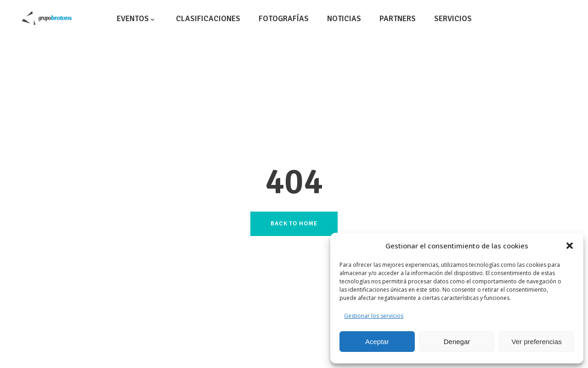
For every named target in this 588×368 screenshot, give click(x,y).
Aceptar (377, 342)
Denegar (457, 342)
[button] (570, 246)
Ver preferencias (537, 342)
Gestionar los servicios (374, 316)
